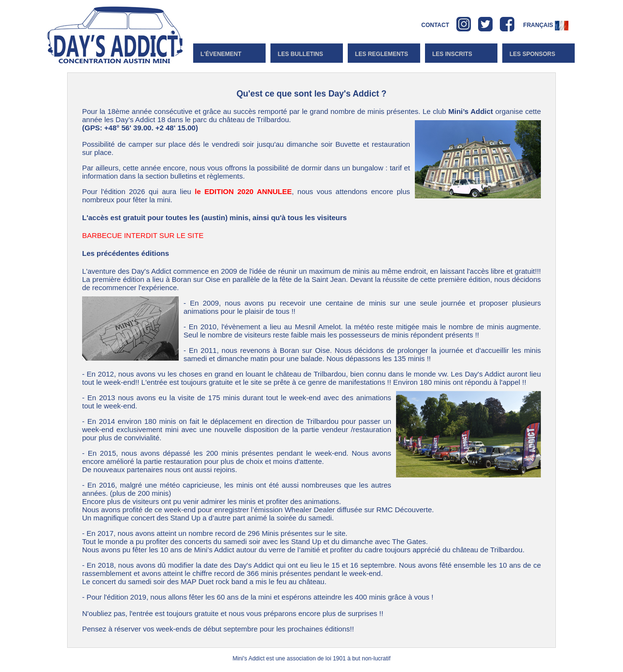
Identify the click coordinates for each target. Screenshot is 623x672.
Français (545, 25)
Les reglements (382, 54)
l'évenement (221, 54)
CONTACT (435, 25)
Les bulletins (300, 54)
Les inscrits (452, 54)
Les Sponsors (532, 54)
